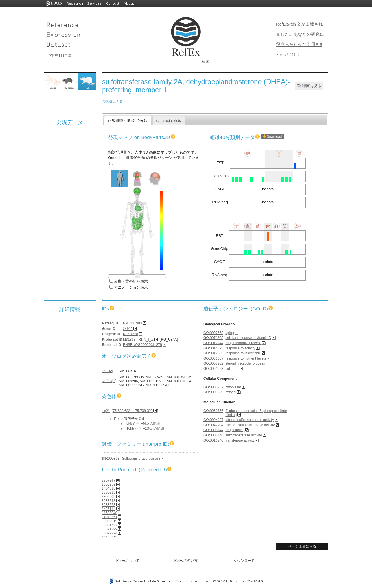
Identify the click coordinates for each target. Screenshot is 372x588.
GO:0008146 (213, 435)
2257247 (109, 480)
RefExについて (128, 561)
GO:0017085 (213, 353)
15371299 (109, 529)
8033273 (109, 505)
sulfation (232, 369)
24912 (128, 329)
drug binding (235, 430)
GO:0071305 (213, 338)
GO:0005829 (213, 392)
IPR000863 (111, 459)
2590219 (109, 493)
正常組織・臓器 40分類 (127, 121)
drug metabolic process (243, 343)
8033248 (109, 501)
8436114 (109, 509)
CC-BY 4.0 (255, 581)
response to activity (240, 348)
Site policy (199, 581)
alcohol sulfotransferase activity (250, 420)
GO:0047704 (213, 425)
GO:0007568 (213, 333)
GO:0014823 (213, 348)
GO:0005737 (213, 387)
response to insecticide (243, 353)
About (129, 3)
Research (75, 3)
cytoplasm (233, 387)
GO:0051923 (213, 369)
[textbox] (179, 62)
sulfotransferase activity (243, 435)
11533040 (109, 513)
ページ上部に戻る (302, 546)
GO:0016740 (213, 440)
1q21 (106, 411)
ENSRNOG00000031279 (142, 345)
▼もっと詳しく (288, 54)
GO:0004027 (213, 420)
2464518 (109, 488)
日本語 (66, 55)
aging (229, 333)
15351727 (109, 525)
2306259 (109, 484)
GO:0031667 (213, 358)
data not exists (169, 121)
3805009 (109, 497)
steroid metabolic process (245, 363)
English (52, 55)
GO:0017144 (213, 343)
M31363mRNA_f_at (138, 340)
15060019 (109, 521)
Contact (113, 3)
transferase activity (240, 440)
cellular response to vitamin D (248, 338)
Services (94, 3)
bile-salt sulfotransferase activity (250, 425)
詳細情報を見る (309, 86)
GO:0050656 (213, 411)
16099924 (109, 533)
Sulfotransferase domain (141, 459)
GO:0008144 (213, 430)
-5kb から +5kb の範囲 (143, 424)
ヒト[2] (107, 371)
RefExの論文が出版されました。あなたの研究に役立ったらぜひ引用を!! (300, 34)
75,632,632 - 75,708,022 (133, 411)
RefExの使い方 (186, 561)
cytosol (231, 392)
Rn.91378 (130, 334)
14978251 (109, 517)
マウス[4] (109, 381)
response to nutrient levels (246, 358)
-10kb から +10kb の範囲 (145, 429)
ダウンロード (244, 561)
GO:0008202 (213, 363)
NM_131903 (132, 323)
